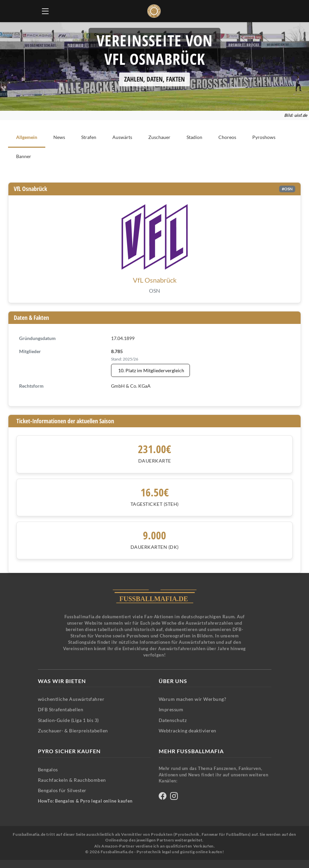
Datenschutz (173, 720)
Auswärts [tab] (122, 137)
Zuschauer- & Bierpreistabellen (73, 731)
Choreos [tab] (227, 137)
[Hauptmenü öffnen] (45, 11)
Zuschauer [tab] (159, 137)
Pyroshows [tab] (264, 137)
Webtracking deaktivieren (188, 731)
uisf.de (301, 115)
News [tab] (59, 137)
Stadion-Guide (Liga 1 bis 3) (68, 720)
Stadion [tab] (194, 137)
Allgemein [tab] (27, 137)
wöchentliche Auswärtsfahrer (71, 699)
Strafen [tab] (89, 137)
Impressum (171, 709)
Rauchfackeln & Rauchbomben (72, 780)
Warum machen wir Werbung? (193, 699)
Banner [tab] (24, 156)
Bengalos (48, 769)
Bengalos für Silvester (62, 790)
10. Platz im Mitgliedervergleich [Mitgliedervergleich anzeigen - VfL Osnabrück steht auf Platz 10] (151, 370)
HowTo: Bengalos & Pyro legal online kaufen (85, 801)
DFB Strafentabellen (61, 709)
